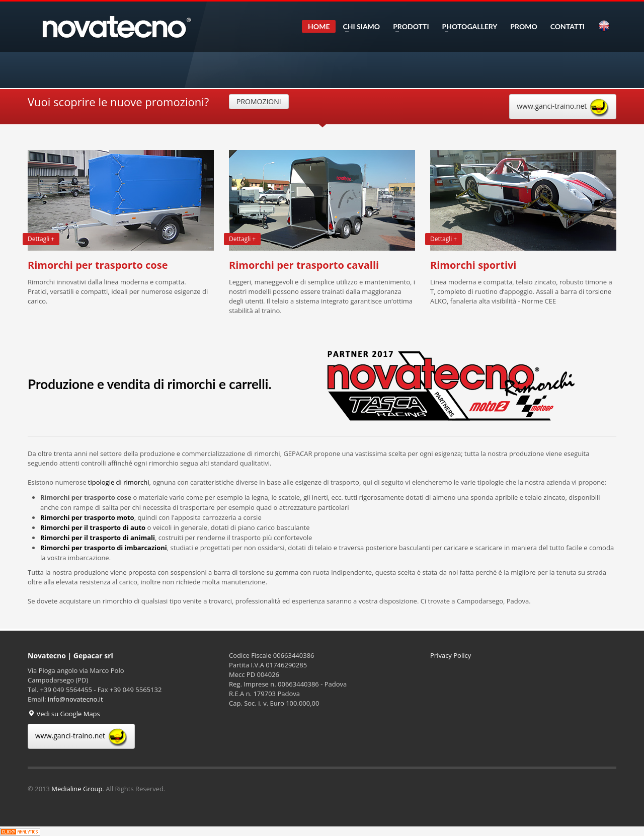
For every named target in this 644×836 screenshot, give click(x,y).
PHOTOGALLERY (467, 27)
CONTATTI (568, 27)
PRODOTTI (408, 27)
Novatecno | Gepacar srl (70, 656)
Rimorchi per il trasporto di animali (98, 538)
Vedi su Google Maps (64, 714)
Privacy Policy (451, 655)
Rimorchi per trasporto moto (87, 517)
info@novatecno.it (75, 699)
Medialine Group (77, 789)
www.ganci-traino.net (563, 107)
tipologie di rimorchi (119, 482)
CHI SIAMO (358, 27)
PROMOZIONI (259, 101)
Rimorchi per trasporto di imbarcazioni (104, 548)
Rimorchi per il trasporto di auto (93, 527)
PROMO (524, 27)
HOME (319, 26)
